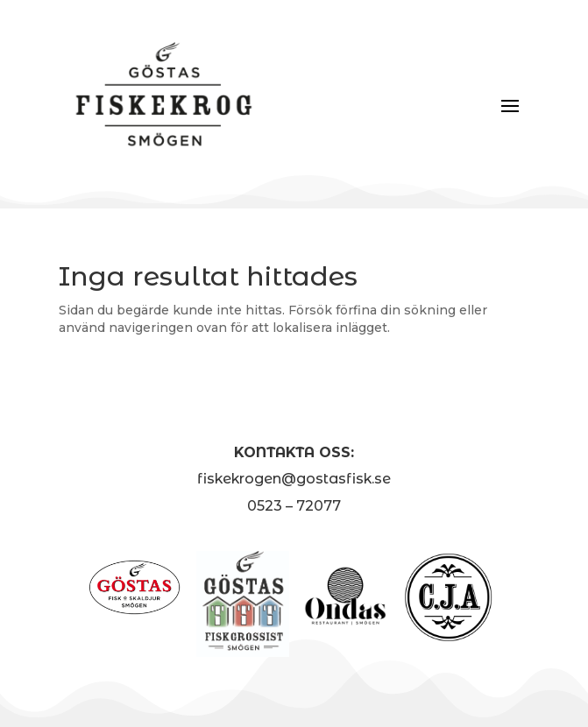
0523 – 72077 (294, 506)
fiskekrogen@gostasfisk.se (294, 479)
